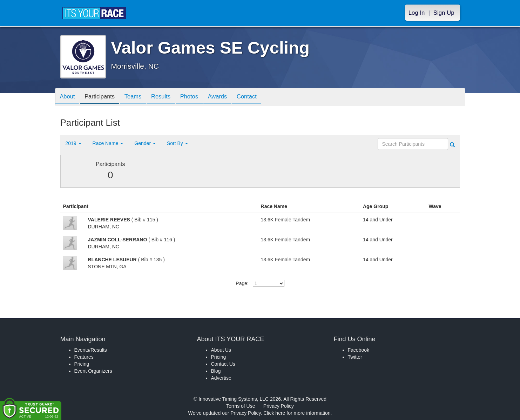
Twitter (355, 357)
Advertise (221, 378)
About (68, 97)
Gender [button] (145, 143)
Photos (197, 97)
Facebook (359, 350)
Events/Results (91, 350)
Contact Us (223, 364)
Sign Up (444, 13)
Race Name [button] (108, 143)
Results (167, 97)
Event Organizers (93, 371)
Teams (138, 97)
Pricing (82, 364)
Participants (102, 97)
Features (84, 357)
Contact (259, 97)
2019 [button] (73, 143)
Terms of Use (241, 406)
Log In (417, 13)
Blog (216, 371)
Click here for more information (297, 413)
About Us (221, 350)
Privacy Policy (279, 406)
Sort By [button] (177, 143)
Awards (228, 97)
